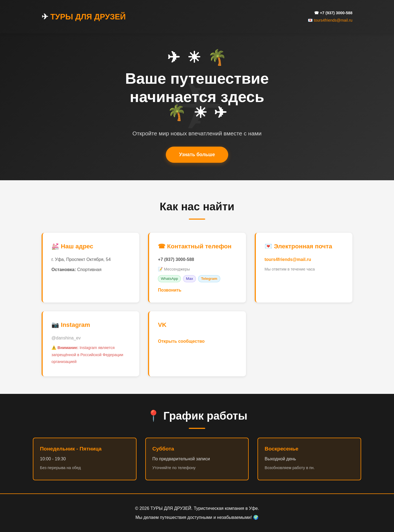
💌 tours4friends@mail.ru (330, 20)
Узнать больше (197, 155)
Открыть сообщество (181, 341)
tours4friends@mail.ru (288, 259)
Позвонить (170, 290)
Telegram (209, 279)
